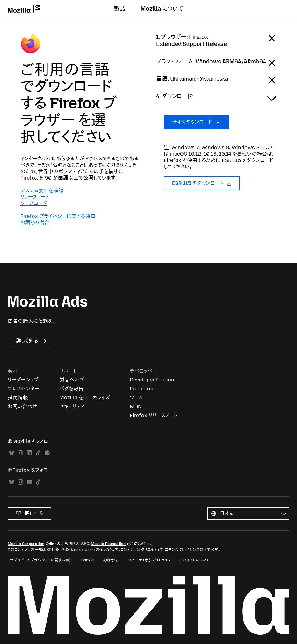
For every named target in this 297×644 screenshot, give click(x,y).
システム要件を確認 (42, 191)
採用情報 (18, 398)
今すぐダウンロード (196, 122)
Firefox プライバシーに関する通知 (58, 216)
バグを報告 (71, 389)
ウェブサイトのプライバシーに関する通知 (40, 560)
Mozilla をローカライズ (85, 398)
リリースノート (35, 197)
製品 (120, 9)
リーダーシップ (23, 380)
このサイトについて (194, 560)
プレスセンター (23, 389)
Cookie (87, 560)
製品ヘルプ (72, 380)
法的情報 (110, 560)
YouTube (29, 482)
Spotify (47, 453)
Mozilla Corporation (26, 544)
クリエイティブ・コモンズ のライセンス (170, 550)
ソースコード (34, 203)
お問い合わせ (22, 407)
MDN (136, 407)
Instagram (20, 453)
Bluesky (11, 453)
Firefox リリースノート (153, 415)
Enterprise (143, 389)
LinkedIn (29, 453)
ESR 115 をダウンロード (202, 183)
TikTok (38, 453)
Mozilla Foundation (108, 544)
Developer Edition (152, 380)
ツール (137, 398)
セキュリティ (72, 407)
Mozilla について (162, 9)
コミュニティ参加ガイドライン (148, 560)
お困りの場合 (35, 222)
